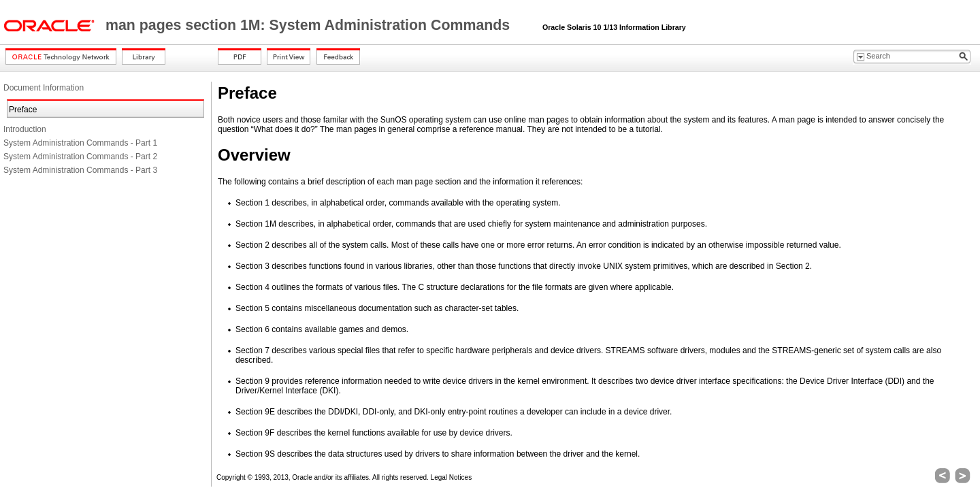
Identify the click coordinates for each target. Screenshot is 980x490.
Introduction (25, 129)
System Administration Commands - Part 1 (80, 143)
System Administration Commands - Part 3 (80, 170)
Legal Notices (452, 477)
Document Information (44, 88)
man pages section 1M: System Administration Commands (310, 25)
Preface (23, 110)
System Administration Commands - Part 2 (80, 157)
